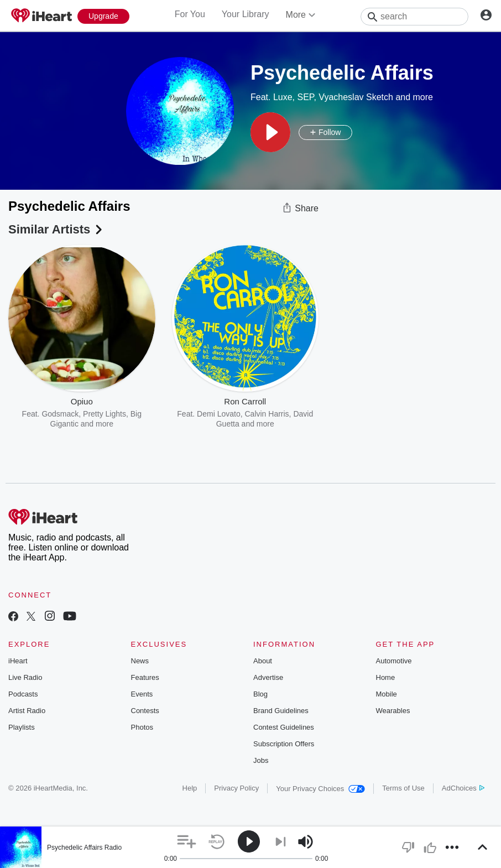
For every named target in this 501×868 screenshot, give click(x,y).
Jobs (261, 760)
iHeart (18, 661)
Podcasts (23, 694)
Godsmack (60, 414)
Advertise (268, 677)
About (263, 661)
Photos (142, 727)
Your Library (246, 14)
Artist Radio (27, 711)
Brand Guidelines (281, 711)
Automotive (394, 661)
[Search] (414, 17)
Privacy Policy (236, 788)
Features (145, 677)
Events (142, 694)
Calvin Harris (267, 414)
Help (190, 788)
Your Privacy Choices (320, 789)
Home (386, 677)
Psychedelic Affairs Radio (84, 848)
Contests (145, 711)
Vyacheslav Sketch (356, 97)
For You (190, 14)
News (140, 661)
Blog (260, 694)
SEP (306, 97)
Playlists (22, 727)
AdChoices (463, 788)
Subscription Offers (284, 744)
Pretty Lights (105, 414)
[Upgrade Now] (103, 16)
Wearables (393, 711)
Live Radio (25, 677)
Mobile (387, 694)
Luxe (283, 97)
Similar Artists (56, 229)
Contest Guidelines (284, 727)
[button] (270, 132)
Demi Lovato (219, 414)
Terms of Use (403, 788)
